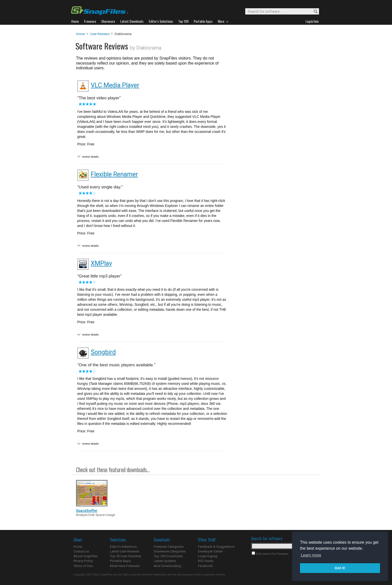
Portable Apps (120, 561)
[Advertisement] (273, 133)
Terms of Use (83, 566)
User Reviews (100, 34)
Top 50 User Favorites (126, 556)
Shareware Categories (170, 551)
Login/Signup (208, 556)
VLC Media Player (115, 85)
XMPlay (101, 263)
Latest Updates (165, 561)
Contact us (81, 551)
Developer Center (210, 551)
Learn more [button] (311, 555)
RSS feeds (206, 561)
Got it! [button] (340, 568)
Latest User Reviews (125, 551)
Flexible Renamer (114, 174)
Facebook (205, 566)
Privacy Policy (83, 561)
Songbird (103, 352)
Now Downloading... (168, 566)
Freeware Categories (169, 547)
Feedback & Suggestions (216, 547)
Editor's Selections (123, 547)
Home (80, 34)
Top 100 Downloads (168, 556)
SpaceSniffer (87, 511)
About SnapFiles (85, 556)
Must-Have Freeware (125, 566)
